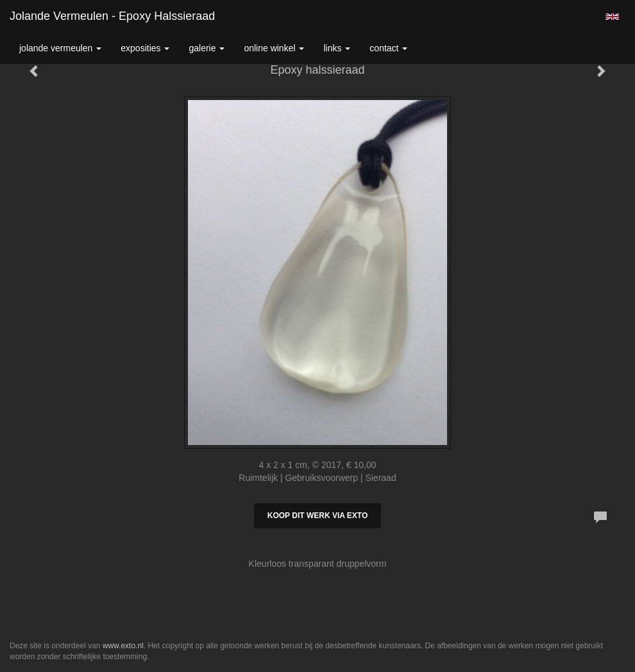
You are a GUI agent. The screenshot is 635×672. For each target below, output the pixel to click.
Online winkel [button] (274, 48)
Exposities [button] (145, 48)
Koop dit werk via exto (317, 516)
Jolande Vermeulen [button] (60, 48)
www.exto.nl (123, 646)
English (612, 17)
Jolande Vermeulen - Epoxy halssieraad (112, 16)
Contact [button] (388, 48)
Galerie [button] (207, 48)
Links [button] (337, 48)
